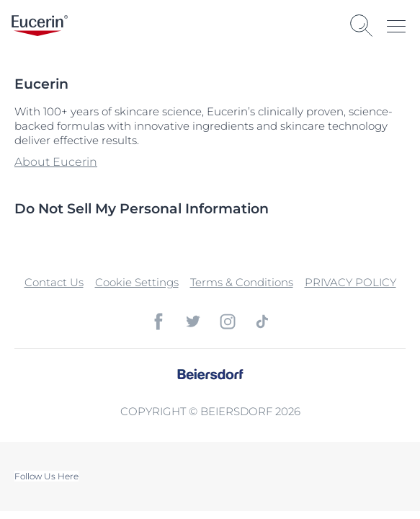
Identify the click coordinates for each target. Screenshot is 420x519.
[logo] (40, 26)
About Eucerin (56, 162)
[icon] (158, 321)
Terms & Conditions (242, 282)
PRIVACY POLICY (350, 282)
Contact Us (54, 282)
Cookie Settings (137, 282)
